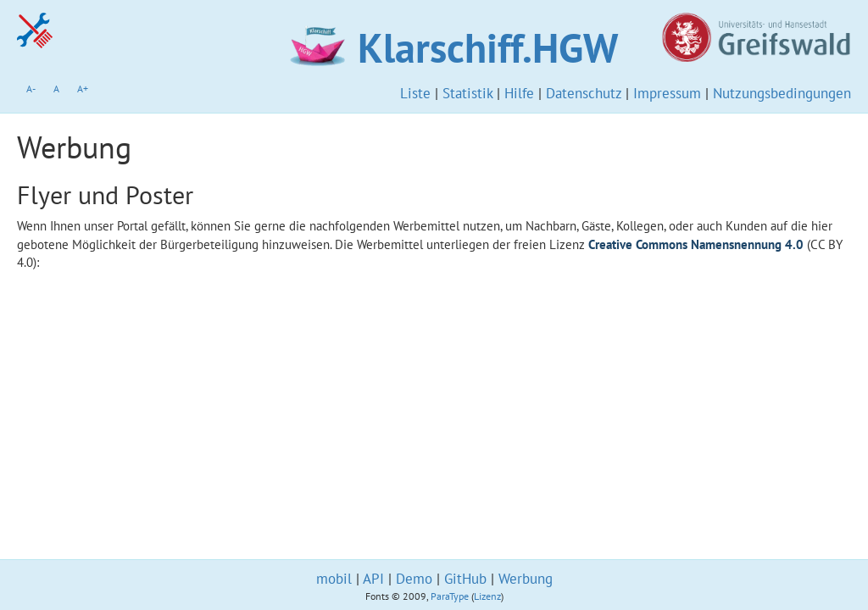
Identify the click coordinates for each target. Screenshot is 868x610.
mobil (334, 579)
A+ (83, 89)
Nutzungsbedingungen (782, 93)
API (373, 579)
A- (31, 89)
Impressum (667, 93)
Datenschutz (584, 93)
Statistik (467, 93)
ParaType (450, 596)
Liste (415, 93)
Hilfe (519, 93)
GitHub (465, 579)
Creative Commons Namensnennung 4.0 (696, 244)
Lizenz (487, 596)
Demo (414, 579)
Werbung (526, 579)
